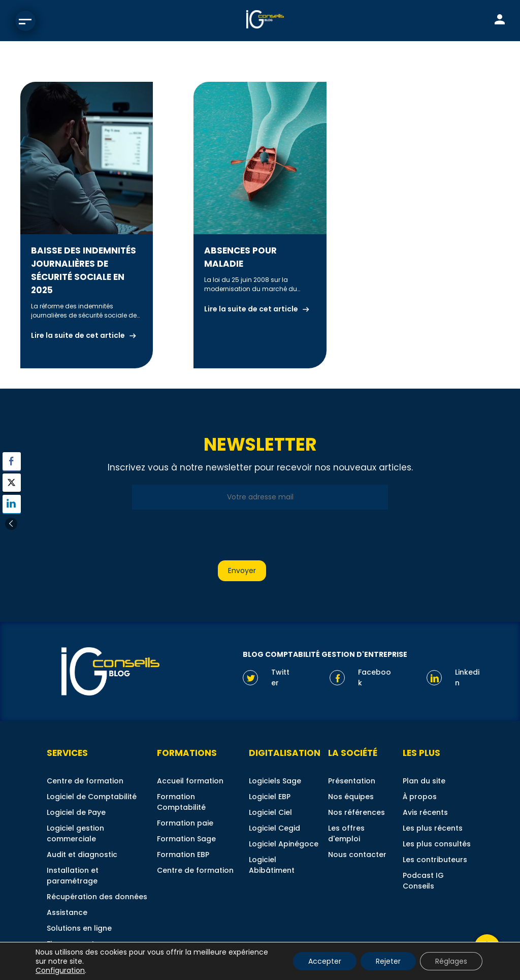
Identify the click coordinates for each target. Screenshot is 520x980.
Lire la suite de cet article (78, 335)
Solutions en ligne (79, 928)
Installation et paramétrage (73, 876)
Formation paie (185, 823)
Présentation (352, 781)
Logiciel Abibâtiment (272, 865)
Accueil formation (190, 781)
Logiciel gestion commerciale (75, 833)
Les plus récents (433, 828)
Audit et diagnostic (82, 855)
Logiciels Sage (275, 781)
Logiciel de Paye (76, 812)
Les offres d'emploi (346, 833)
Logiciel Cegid (274, 828)
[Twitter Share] (12, 483)
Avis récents (425, 812)
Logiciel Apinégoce (284, 844)
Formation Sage (186, 839)
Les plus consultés (437, 844)
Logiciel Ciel (270, 812)
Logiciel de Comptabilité (92, 797)
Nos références (356, 812)
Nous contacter (357, 855)
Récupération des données (97, 897)
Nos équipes (351, 797)
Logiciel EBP (270, 797)
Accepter (325, 961)
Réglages (451, 961)
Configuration (60, 970)
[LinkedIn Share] (12, 504)
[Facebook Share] (12, 461)
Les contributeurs (435, 860)
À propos (420, 797)
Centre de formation (85, 781)
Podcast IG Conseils (423, 881)
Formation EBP (183, 855)
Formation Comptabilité (181, 802)
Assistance (67, 912)
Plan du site (424, 781)
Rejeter (388, 961)
